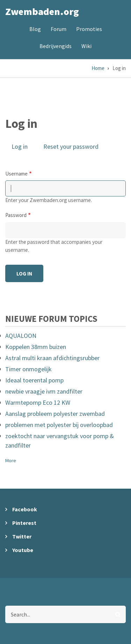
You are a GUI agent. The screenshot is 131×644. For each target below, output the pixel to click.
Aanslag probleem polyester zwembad (55, 414)
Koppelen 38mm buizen (36, 347)
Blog (35, 29)
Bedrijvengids (56, 46)
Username (16, 174)
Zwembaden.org (42, 11)
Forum (59, 29)
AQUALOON (21, 336)
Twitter (22, 536)
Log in (23, 147)
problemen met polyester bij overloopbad (59, 425)
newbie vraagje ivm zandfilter (44, 391)
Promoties (89, 29)
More (11, 460)
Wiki (86, 46)
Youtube (23, 550)
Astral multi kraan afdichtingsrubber (52, 358)
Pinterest (24, 523)
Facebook (25, 509)
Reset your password (71, 146)
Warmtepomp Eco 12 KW (38, 402)
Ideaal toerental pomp (34, 380)
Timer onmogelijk (28, 369)
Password (16, 215)
